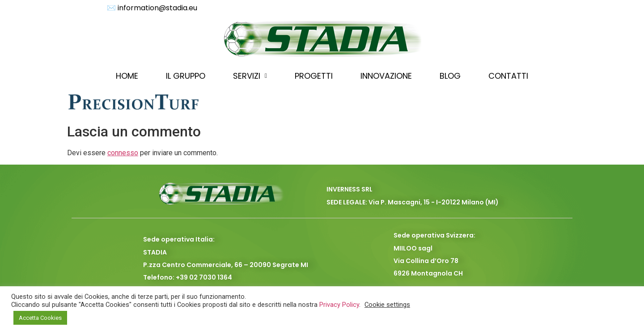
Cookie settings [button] (387, 305)
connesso (123, 153)
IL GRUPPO (186, 76)
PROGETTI (314, 76)
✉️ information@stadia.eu (152, 8)
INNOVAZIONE (386, 76)
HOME (127, 76)
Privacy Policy (339, 305)
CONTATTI (508, 76)
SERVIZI (250, 76)
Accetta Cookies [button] (40, 318)
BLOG (450, 76)
